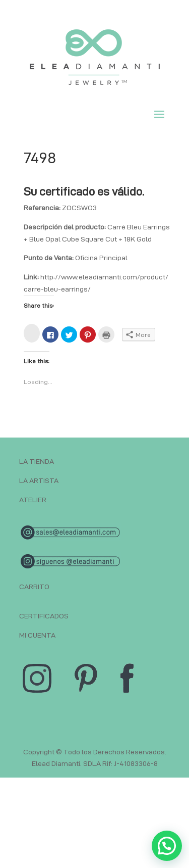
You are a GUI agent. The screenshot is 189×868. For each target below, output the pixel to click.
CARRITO (34, 587)
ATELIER (33, 500)
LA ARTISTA (39, 480)
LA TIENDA (37, 461)
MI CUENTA (37, 635)
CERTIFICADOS (44, 616)
